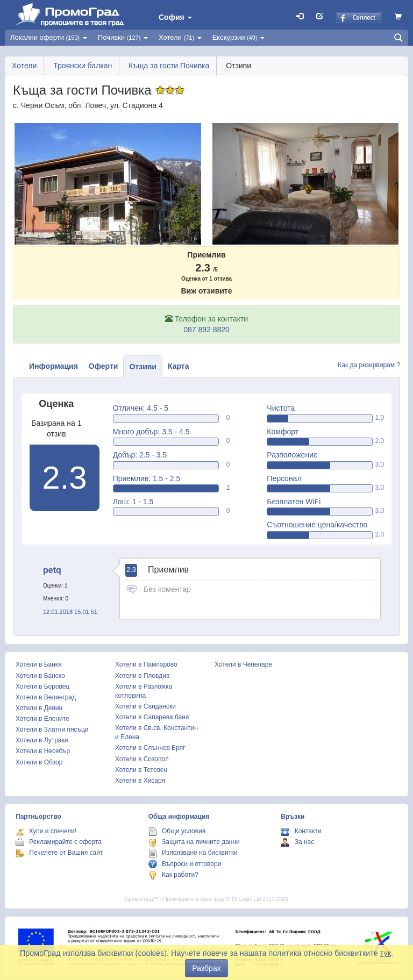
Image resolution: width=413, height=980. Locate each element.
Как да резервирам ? (369, 365)
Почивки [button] (123, 37)
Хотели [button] (180, 37)
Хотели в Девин (39, 708)
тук (386, 953)
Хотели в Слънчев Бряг (150, 748)
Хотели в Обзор (39, 762)
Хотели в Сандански (145, 706)
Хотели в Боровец (42, 686)
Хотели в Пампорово (146, 664)
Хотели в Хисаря (140, 781)
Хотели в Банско (40, 676)
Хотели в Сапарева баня (152, 717)
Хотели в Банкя (39, 664)
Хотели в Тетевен (141, 770)
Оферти (104, 366)
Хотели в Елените (42, 719)
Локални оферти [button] (49, 37)
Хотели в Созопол (142, 759)
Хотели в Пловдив (142, 676)
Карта (179, 366)
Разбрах (206, 968)
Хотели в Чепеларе (243, 664)
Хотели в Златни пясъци (52, 729)
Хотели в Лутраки (42, 740)
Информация (54, 366)
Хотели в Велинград (46, 697)
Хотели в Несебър (43, 751)
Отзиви (143, 367)
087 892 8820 (206, 330)
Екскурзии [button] (239, 37)
